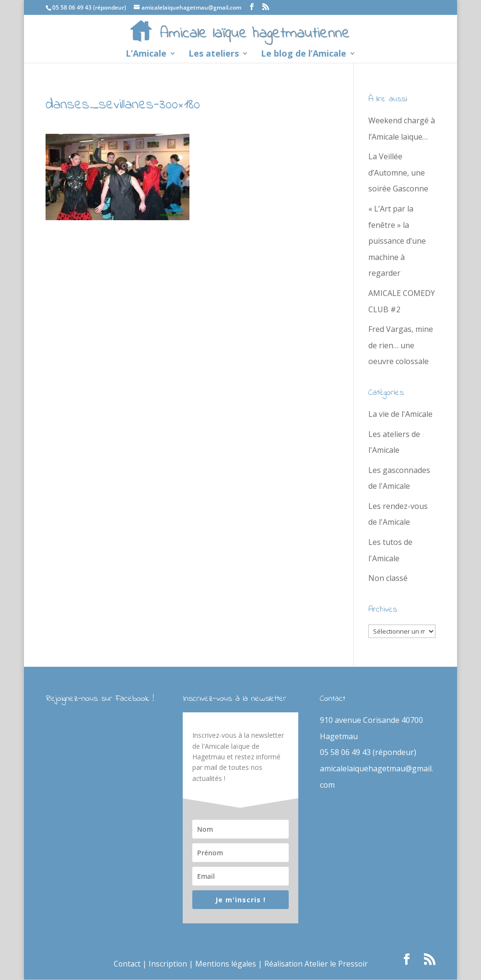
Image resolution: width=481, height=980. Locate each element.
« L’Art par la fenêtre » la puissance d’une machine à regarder (397, 241)
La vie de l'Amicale (400, 414)
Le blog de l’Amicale (304, 54)
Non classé (388, 578)
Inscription (167, 964)
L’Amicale (146, 54)
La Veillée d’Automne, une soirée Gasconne (398, 172)
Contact (125, 964)
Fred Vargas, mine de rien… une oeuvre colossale (401, 345)
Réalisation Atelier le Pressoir (317, 964)
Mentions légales (225, 964)
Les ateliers (214, 54)
